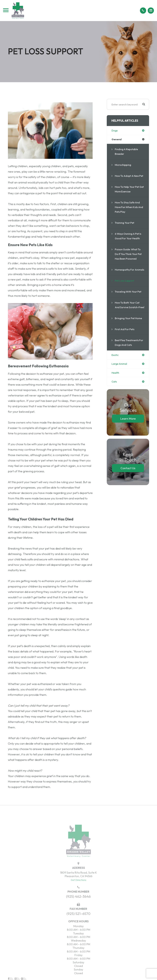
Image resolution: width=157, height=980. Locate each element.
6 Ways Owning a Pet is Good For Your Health (129, 241)
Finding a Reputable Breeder (127, 152)
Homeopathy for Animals (125, 277)
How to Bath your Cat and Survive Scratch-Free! (128, 317)
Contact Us (128, 483)
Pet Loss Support (125, 290)
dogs (115, 131)
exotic (115, 369)
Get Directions (78, 888)
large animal (120, 378)
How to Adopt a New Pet (128, 178)
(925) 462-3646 (78, 905)
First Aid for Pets (125, 343)
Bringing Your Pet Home (129, 332)
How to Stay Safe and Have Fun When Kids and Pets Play (128, 212)
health (116, 387)
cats (114, 396)
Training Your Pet (125, 227)
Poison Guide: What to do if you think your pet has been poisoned (129, 259)
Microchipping (123, 165)
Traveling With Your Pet (129, 301)
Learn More (128, 433)
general (117, 140)
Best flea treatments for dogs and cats (128, 357)
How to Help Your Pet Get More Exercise (128, 194)
